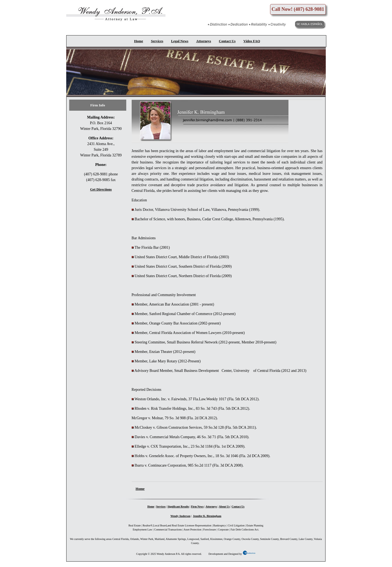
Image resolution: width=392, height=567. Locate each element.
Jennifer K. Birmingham (207, 516)
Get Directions (101, 189)
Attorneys (204, 41)
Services (157, 41)
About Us (224, 507)
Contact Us (227, 41)
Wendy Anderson (180, 516)
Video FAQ (252, 41)
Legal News (180, 41)
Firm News (197, 507)
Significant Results (178, 507)
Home (139, 41)
